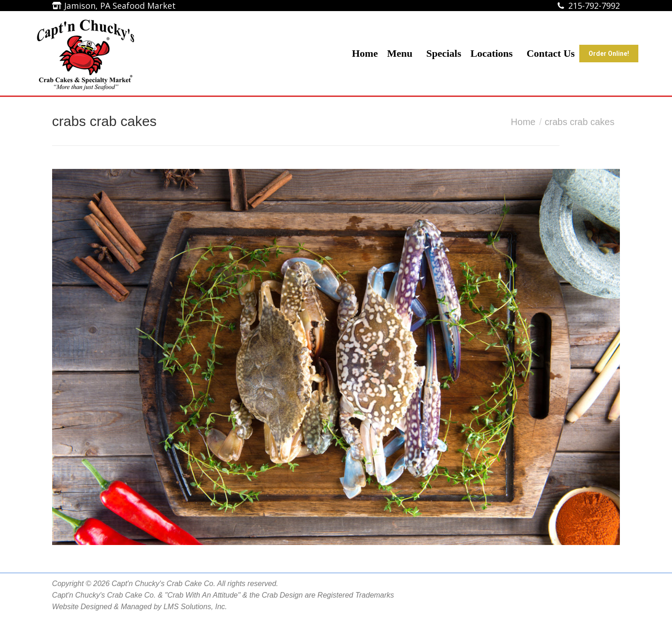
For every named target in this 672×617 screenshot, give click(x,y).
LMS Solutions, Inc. (195, 607)
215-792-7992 (594, 6)
